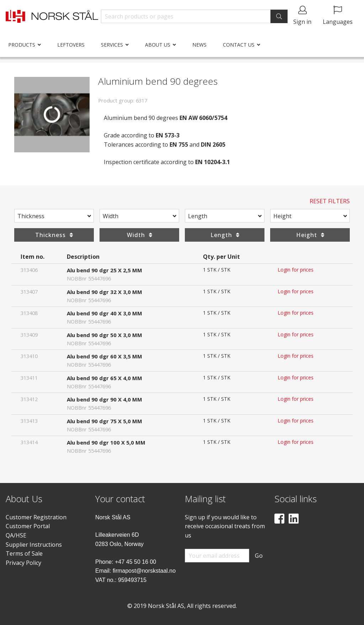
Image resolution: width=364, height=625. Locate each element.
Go (259, 556)
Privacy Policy (23, 563)
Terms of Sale (24, 553)
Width (111, 216)
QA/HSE (16, 535)
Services (112, 45)
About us (158, 45)
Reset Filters (330, 201)
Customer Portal (28, 526)
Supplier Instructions (34, 545)
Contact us (239, 45)
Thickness (31, 216)
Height (282, 216)
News (199, 45)
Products (22, 45)
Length (198, 216)
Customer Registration (36, 517)
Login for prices (296, 270)
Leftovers (71, 45)
